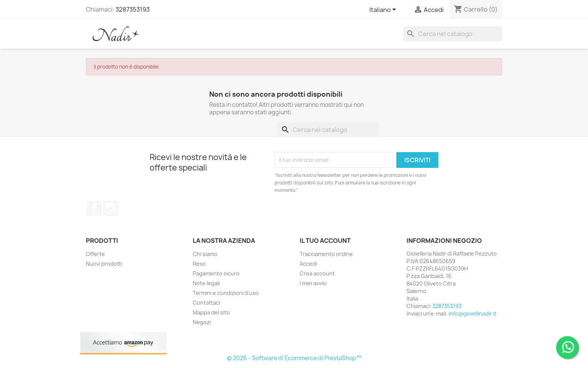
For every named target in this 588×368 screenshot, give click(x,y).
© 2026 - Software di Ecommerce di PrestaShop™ (294, 358)
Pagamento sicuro (216, 273)
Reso (199, 264)
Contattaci (206, 303)
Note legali (206, 283)
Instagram (111, 208)
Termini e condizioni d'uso (226, 293)
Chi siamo (205, 254)
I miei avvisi (313, 283)
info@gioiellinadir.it (472, 313)
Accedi (308, 264)
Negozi (202, 322)
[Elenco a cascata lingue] (384, 10)
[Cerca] (453, 34)
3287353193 (133, 9)
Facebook (94, 208)
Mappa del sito (211, 312)
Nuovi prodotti (104, 264)
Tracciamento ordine (326, 254)
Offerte (95, 254)
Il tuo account (325, 241)
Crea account (317, 273)
